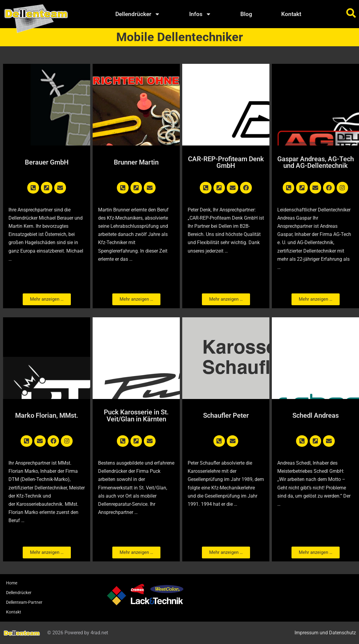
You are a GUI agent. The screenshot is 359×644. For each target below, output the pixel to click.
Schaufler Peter (226, 415)
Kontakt (291, 14)
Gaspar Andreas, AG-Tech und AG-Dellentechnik (316, 162)
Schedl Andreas (316, 415)
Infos (200, 14)
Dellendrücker (137, 14)
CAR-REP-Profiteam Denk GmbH (226, 162)
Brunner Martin (136, 162)
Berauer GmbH (47, 162)
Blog (246, 14)
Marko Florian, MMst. (47, 415)
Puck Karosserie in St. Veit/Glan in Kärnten (136, 415)
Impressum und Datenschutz (325, 633)
